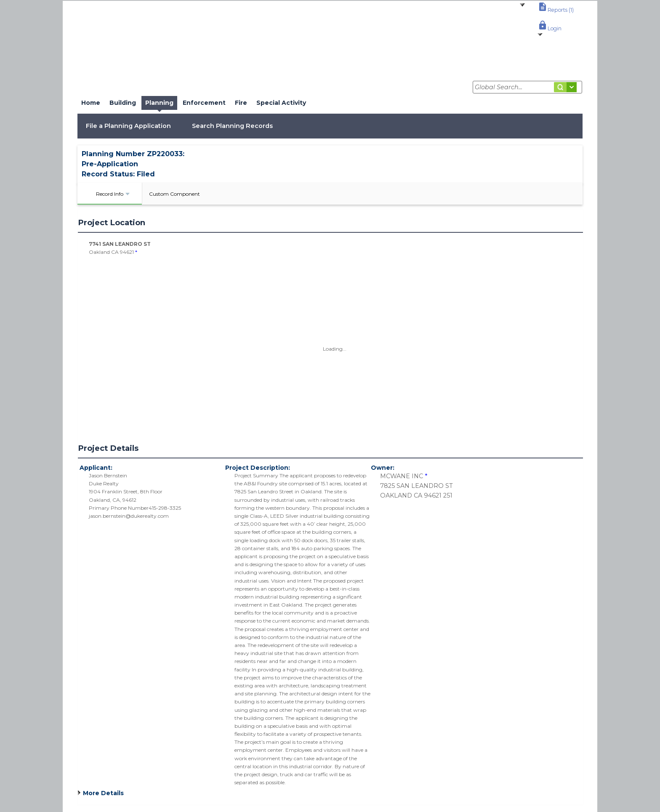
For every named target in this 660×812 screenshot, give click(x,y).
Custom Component (174, 194)
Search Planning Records (232, 126)
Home (91, 103)
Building (123, 103)
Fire (241, 103)
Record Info (113, 194)
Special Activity (281, 103)
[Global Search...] (527, 87)
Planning (159, 103)
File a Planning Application (128, 126)
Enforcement (204, 103)
